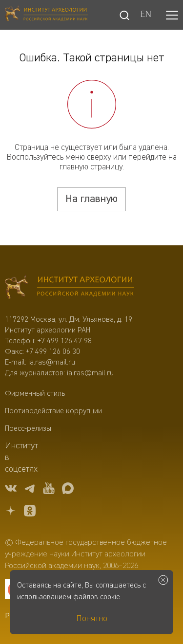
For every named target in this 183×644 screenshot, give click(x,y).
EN (146, 15)
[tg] (30, 490)
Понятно (92, 619)
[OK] (30, 512)
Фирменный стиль (35, 394)
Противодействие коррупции (53, 411)
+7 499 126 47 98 (65, 341)
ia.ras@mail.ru (52, 363)
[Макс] (68, 490)
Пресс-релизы (28, 429)
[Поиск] (124, 15)
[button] (172, 15)
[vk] (11, 490)
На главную (91, 199)
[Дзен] (11, 512)
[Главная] (46, 15)
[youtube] (49, 490)
